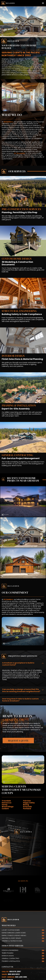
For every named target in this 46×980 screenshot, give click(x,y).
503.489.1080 (21, 977)
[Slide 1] (19, 34)
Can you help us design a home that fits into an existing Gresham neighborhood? (21, 690)
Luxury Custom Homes (11, 930)
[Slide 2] (23, 34)
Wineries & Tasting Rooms (12, 941)
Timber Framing (8, 953)
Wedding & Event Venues (11, 938)
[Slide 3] (27, 34)
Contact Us (8, 967)
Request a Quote (18, 741)
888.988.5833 (14, 974)
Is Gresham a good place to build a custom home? (18, 664)
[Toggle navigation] (43, 3)
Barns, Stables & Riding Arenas (14, 935)
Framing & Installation (11, 961)
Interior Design (8, 956)
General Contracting (10, 958)
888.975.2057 (15, 972)
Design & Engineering (10, 950)
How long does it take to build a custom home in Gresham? (20, 700)
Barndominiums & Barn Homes (14, 933)
